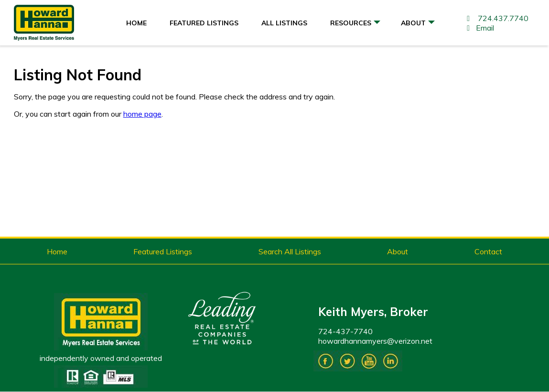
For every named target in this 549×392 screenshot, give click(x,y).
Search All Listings (290, 251)
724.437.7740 (496, 18)
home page (142, 114)
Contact (488, 251)
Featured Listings (204, 23)
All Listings (284, 23)
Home (136, 23)
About (418, 25)
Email (479, 28)
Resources (355, 25)
